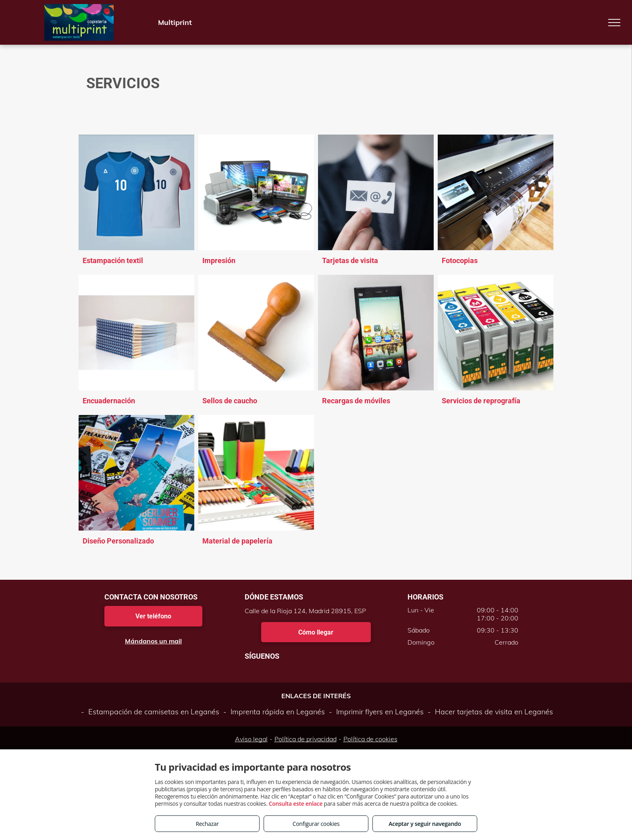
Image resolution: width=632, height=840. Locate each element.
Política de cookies (370, 739)
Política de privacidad (306, 739)
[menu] (614, 23)
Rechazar (207, 824)
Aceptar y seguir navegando (425, 824)
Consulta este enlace (296, 804)
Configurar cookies (316, 824)
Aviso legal (251, 739)
